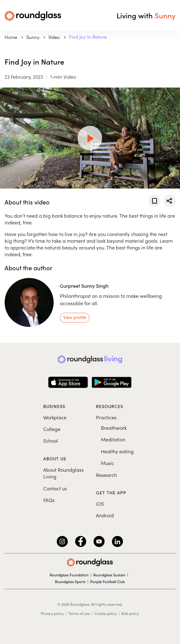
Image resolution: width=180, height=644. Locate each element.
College (52, 429)
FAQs (49, 500)
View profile (75, 317)
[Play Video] (90, 138)
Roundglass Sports (70, 582)
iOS (100, 504)
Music (107, 463)
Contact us (55, 488)
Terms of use (79, 613)
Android (105, 515)
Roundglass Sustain (109, 575)
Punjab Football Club (107, 582)
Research (106, 475)
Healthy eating (117, 451)
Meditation (113, 439)
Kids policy (130, 613)
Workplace (55, 417)
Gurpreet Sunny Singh (84, 286)
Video (55, 37)
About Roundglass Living (63, 473)
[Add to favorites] (155, 201)
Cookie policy (106, 613)
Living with (146, 15)
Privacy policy (52, 613)
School (51, 440)
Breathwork (114, 428)
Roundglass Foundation (69, 575)
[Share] (169, 201)
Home (11, 37)
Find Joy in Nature (88, 37)
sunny (33, 37)
